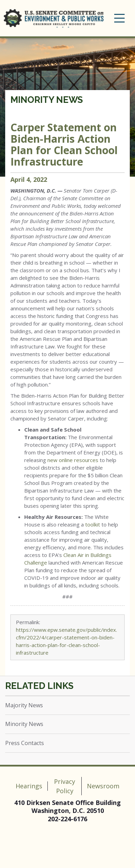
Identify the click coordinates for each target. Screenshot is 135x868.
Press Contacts (25, 743)
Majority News (24, 705)
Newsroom (103, 786)
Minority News (47, 100)
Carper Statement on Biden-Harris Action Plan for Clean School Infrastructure (64, 144)
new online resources (73, 460)
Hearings (29, 786)
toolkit (93, 524)
